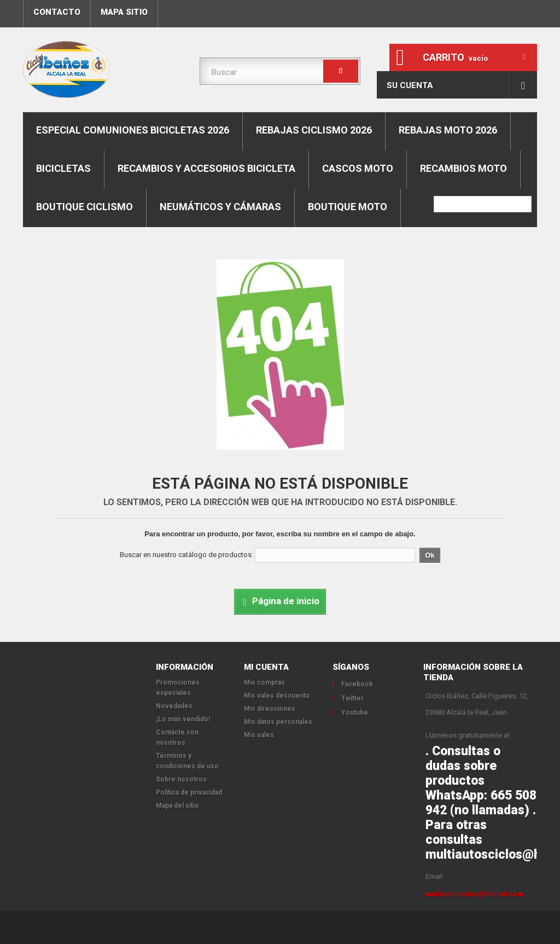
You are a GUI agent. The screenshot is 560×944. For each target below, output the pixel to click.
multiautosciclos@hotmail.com (474, 894)
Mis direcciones (270, 709)
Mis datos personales (278, 722)
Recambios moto (463, 168)
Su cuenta (410, 85)
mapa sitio (124, 12)
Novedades (174, 706)
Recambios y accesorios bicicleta (206, 168)
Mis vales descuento (277, 696)
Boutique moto (348, 207)
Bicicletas (63, 168)
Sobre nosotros (181, 779)
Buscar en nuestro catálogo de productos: (186, 555)
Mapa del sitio (177, 806)
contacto (57, 12)
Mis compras (264, 682)
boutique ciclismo (84, 207)
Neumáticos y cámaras (220, 207)
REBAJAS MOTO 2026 (448, 130)
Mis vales (259, 735)
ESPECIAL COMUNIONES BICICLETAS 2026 (133, 130)
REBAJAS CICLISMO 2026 (314, 130)
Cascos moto (358, 168)
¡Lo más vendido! (183, 719)
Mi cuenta (266, 667)
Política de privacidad (189, 792)
